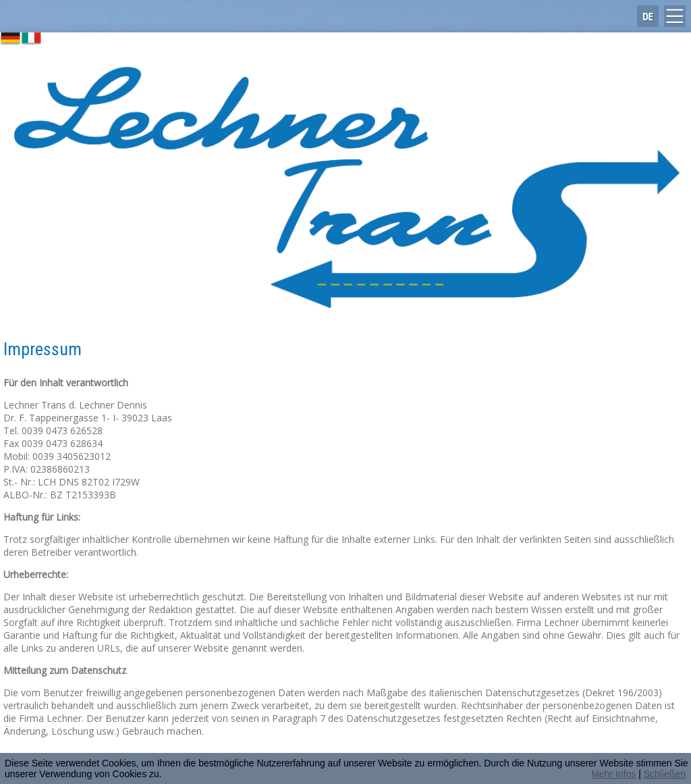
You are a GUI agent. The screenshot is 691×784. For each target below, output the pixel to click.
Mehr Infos (613, 774)
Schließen (665, 774)
